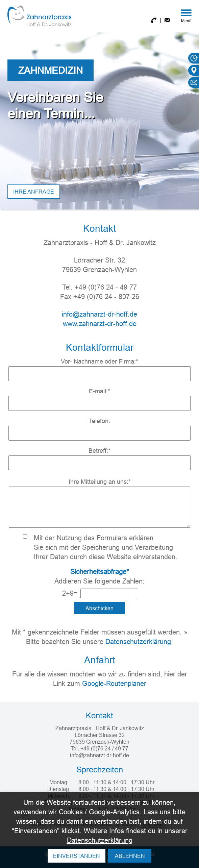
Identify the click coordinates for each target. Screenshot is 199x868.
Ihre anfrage (34, 192)
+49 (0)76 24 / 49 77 (104, 748)
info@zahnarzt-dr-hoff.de (100, 314)
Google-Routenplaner (114, 683)
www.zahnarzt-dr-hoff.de (100, 324)
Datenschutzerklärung (138, 641)
